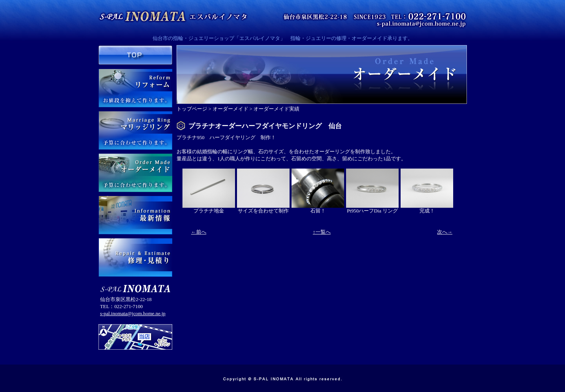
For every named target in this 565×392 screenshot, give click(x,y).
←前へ (199, 232)
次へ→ (445, 232)
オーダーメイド (231, 109)
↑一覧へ (322, 232)
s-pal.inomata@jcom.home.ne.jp (133, 314)
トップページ (192, 109)
